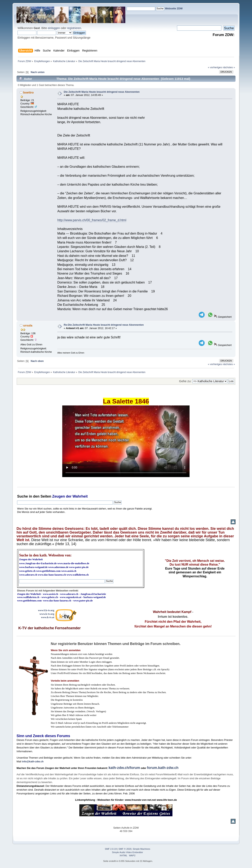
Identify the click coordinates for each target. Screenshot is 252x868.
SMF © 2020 (125, 849)
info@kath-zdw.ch (33, 761)
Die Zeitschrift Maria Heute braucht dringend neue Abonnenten (102, 92)
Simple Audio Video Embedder (127, 852)
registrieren (74, 28)
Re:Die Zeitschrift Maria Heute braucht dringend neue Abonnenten (104, 325)
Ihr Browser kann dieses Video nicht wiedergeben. (126, 441)
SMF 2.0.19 (111, 849)
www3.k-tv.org (46, 610)
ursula (28, 325)
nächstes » (229, 67)
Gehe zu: (185, 381)
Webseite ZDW (174, 8)
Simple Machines (141, 849)
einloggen (54, 28)
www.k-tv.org (47, 614)
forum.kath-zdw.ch (163, 768)
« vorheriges (215, 67)
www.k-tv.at (48, 617)
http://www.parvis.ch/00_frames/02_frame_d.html (92, 220)
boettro (29, 92)
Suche (22, 496)
